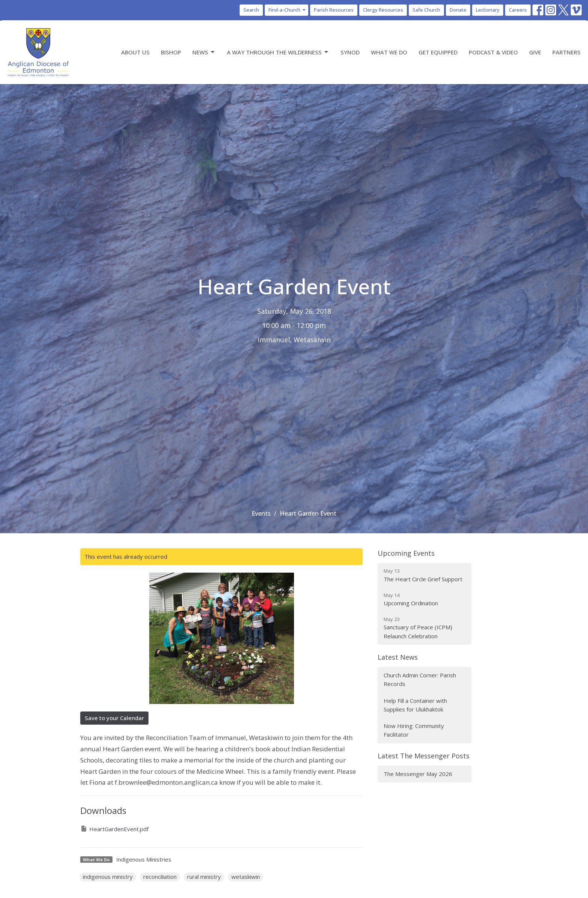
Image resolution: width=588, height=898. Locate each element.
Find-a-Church (287, 10)
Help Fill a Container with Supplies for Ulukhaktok (415, 705)
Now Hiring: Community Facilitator (414, 730)
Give (535, 52)
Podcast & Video (493, 52)
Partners (566, 52)
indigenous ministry (108, 877)
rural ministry (204, 877)
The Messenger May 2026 (418, 774)
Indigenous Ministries (144, 859)
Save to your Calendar (114, 718)
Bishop (171, 52)
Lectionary (488, 10)
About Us (135, 52)
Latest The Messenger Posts (424, 756)
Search (251, 10)
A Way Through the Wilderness (278, 52)
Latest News (398, 657)
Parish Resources (334, 10)
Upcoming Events (406, 553)
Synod (350, 52)
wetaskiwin (246, 877)
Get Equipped (438, 52)
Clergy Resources (383, 10)
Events (261, 513)
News (204, 52)
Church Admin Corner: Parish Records (420, 679)
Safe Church (426, 10)
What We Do (389, 52)
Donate (458, 10)
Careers (518, 10)
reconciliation (160, 877)
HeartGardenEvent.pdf (114, 829)
